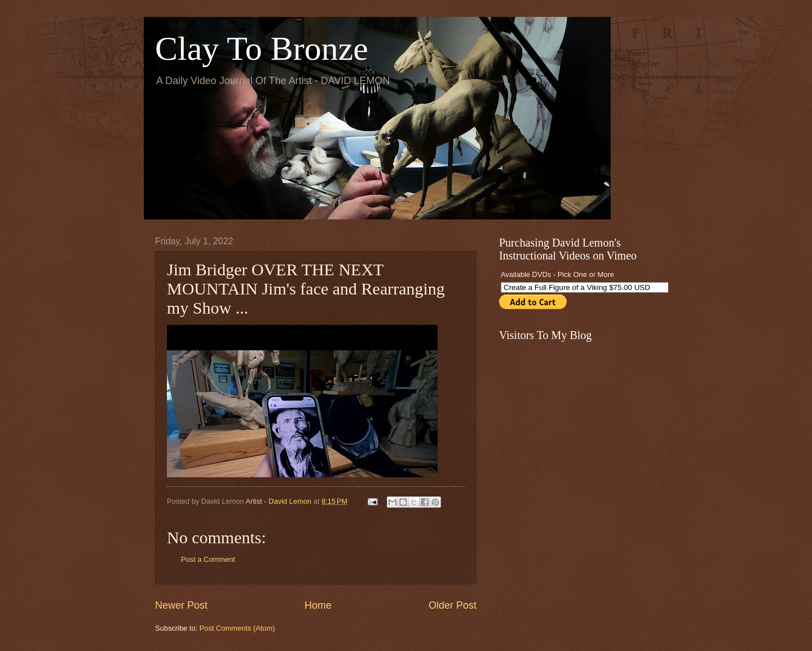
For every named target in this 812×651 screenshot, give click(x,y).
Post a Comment (208, 559)
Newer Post (181, 605)
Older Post (453, 605)
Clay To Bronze (262, 49)
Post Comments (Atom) (237, 628)
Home (318, 605)
